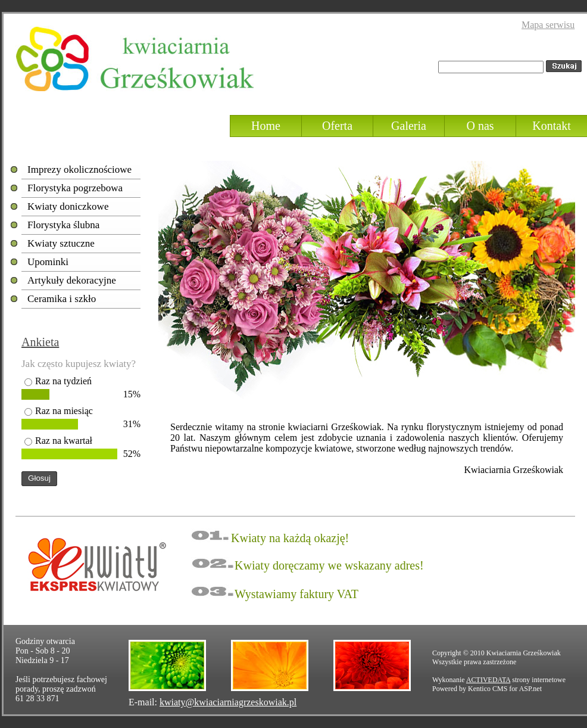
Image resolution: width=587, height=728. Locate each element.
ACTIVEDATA (488, 680)
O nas (480, 126)
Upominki (48, 262)
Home (266, 126)
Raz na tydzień (63, 381)
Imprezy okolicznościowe (79, 169)
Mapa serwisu (548, 25)
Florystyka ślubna (63, 225)
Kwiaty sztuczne (61, 243)
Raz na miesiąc (64, 411)
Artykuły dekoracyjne (72, 280)
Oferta (337, 126)
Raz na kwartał (64, 441)
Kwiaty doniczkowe (68, 206)
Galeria (409, 126)
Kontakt (551, 126)
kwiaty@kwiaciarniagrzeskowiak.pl (228, 702)
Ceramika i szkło (62, 299)
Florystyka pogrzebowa (75, 188)
